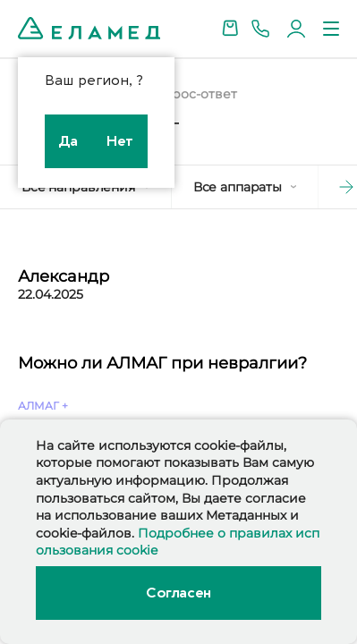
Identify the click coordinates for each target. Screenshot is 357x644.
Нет (120, 141)
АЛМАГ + (43, 406)
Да (68, 141)
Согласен (178, 593)
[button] (330, 187)
